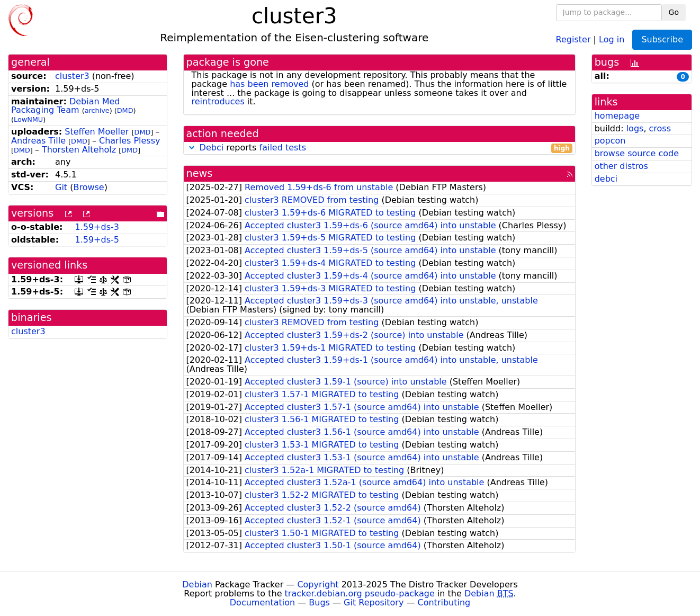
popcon (610, 141)
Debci (212, 148)
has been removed (269, 84)
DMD (125, 110)
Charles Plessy (129, 141)
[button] (192, 148)
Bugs (319, 602)
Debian (197, 584)
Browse (88, 187)
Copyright (318, 584)
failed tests (283, 148)
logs (635, 128)
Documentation (262, 602)
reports (379, 148)
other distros (621, 166)
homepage (617, 116)
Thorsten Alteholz (79, 150)
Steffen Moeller (97, 132)
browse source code (637, 153)
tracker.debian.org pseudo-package (360, 593)
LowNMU (28, 119)
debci (606, 179)
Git (61, 187)
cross (660, 128)
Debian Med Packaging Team (66, 106)
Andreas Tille (38, 141)
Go (674, 12)
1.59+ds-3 (97, 227)
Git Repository (374, 602)
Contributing (444, 602)
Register (573, 39)
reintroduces (218, 101)
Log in (612, 39)
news (200, 173)
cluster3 (72, 76)
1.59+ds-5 (97, 240)
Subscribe (662, 39)
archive (97, 110)
